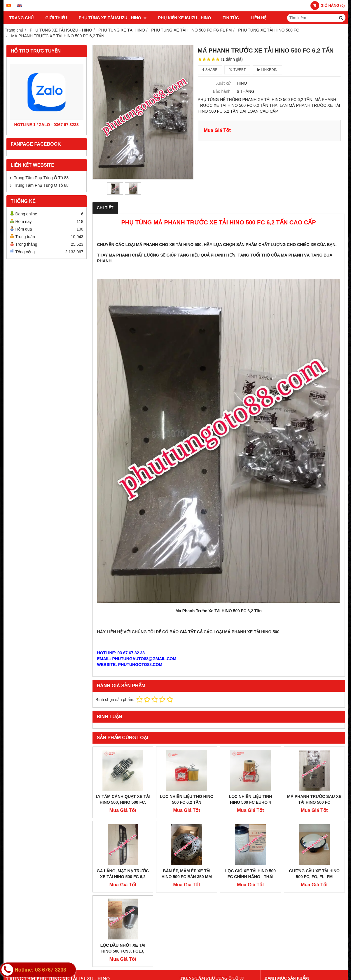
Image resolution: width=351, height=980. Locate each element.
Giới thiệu (56, 18)
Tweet (237, 70)
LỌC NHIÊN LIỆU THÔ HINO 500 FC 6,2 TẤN (187, 799)
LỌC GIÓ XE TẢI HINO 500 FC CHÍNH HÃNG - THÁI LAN (250, 877)
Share (210, 70)
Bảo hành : (223, 91)
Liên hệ (259, 18)
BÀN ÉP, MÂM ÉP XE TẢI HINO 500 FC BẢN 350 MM (186, 874)
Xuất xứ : (225, 83)
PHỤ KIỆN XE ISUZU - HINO (185, 18)
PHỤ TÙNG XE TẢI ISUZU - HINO (113, 18)
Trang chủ (22, 18)
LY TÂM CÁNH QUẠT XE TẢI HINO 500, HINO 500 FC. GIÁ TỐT (123, 802)
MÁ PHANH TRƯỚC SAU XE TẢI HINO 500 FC (314, 799)
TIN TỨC (231, 18)
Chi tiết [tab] (105, 208)
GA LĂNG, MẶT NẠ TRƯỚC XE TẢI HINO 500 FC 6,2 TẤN (123, 877)
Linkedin (267, 70)
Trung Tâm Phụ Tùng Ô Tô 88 (41, 178)
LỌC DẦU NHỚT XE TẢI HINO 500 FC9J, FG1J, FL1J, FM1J (123, 951)
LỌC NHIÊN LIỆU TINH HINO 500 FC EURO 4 (250, 799)
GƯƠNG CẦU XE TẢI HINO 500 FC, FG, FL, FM (314, 874)
